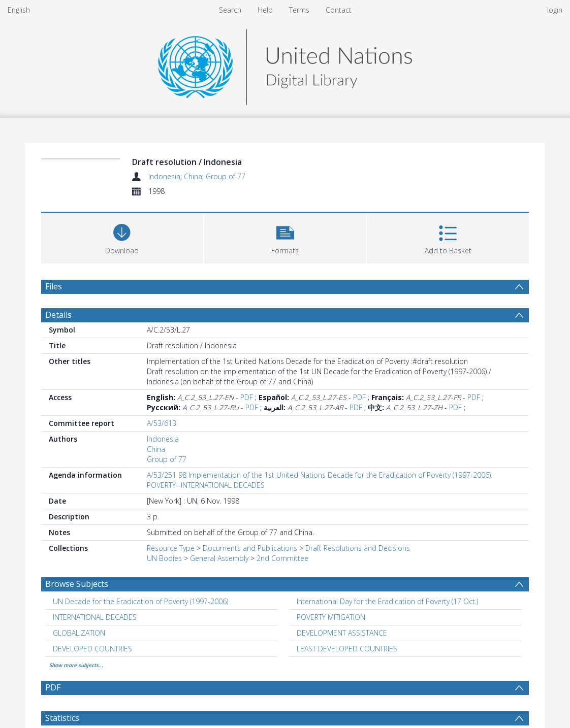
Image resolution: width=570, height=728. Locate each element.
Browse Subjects (77, 584)
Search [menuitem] (230, 10)
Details (58, 315)
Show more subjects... (76, 665)
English (19, 10)
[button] (285, 237)
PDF (247, 397)
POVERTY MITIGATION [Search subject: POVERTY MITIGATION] (331, 617)
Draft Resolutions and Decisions (358, 548)
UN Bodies (164, 558)
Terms (299, 10)
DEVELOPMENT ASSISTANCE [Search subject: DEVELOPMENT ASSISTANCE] (342, 633)
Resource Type (171, 548)
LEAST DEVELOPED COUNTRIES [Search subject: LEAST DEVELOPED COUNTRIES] (347, 649)
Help (265, 10)
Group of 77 (226, 176)
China (193, 176)
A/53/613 (162, 423)
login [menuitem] (555, 10)
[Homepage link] (285, 64)
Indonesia (164, 176)
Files (54, 286)
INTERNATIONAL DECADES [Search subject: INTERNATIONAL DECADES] (95, 617)
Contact (339, 10)
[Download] (122, 237)
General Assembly (219, 558)
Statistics (62, 718)
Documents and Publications (250, 548)
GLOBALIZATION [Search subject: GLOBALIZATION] (79, 633)
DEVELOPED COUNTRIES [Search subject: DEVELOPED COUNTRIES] (92, 649)
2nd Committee (282, 558)
